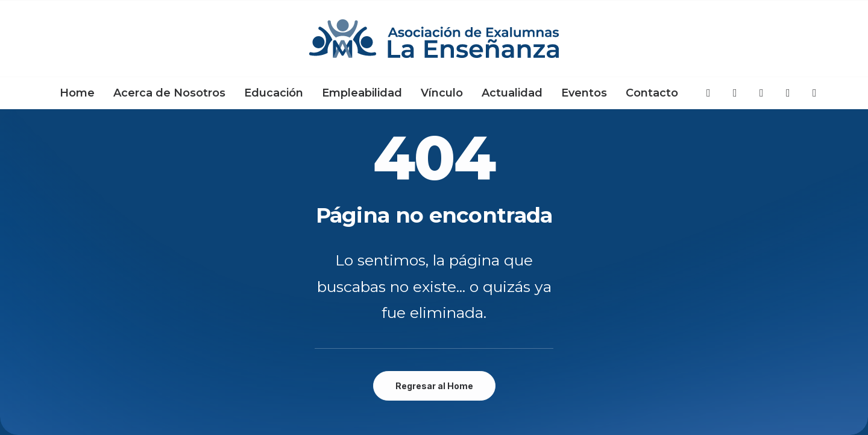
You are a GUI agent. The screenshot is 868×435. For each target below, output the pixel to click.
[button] (709, 93)
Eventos (584, 93)
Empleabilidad (362, 93)
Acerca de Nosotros (169, 93)
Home (77, 93)
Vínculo (442, 93)
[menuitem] (77, 93)
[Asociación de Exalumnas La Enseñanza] (434, 39)
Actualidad (512, 93)
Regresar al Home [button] (434, 386)
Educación (274, 93)
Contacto (652, 93)
